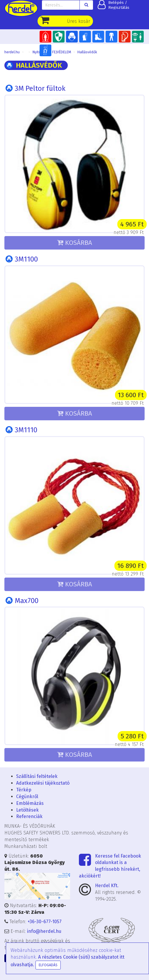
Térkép (24, 790)
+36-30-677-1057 (45, 922)
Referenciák (29, 816)
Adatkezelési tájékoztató (43, 783)
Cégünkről (27, 797)
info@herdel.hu (44, 931)
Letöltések (27, 810)
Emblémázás (30, 803)
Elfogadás (48, 965)
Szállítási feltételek (37, 776)
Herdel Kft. (107, 886)
